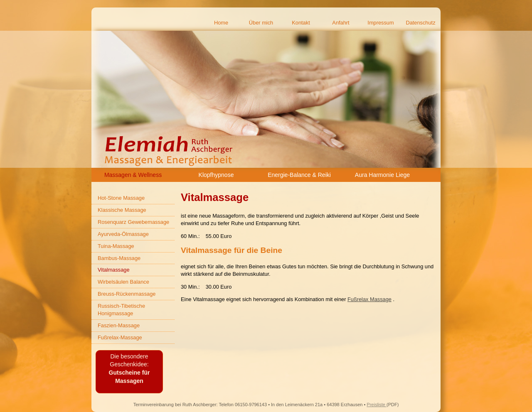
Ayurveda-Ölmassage (123, 234)
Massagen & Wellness (133, 175)
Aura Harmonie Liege (382, 175)
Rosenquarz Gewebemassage (133, 222)
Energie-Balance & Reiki (299, 175)
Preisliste (377, 405)
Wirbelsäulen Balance (123, 282)
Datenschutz (420, 23)
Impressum (381, 23)
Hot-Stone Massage (121, 198)
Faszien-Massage (119, 325)
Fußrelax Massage (369, 299)
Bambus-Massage (119, 258)
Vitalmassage (114, 270)
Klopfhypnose (216, 175)
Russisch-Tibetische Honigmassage (121, 310)
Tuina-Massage (116, 246)
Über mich (261, 23)
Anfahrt (341, 23)
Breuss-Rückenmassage (127, 294)
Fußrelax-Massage (120, 337)
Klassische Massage (122, 210)
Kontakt (301, 23)
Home (221, 23)
